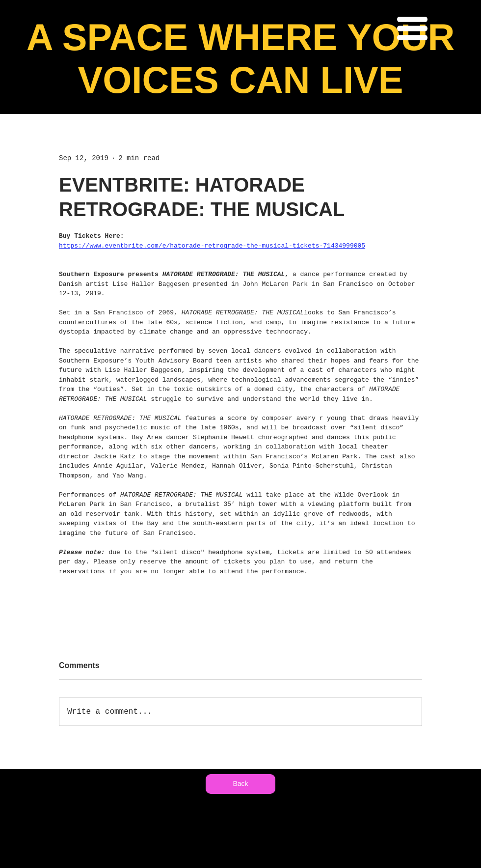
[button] (412, 28)
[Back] (240, 784)
